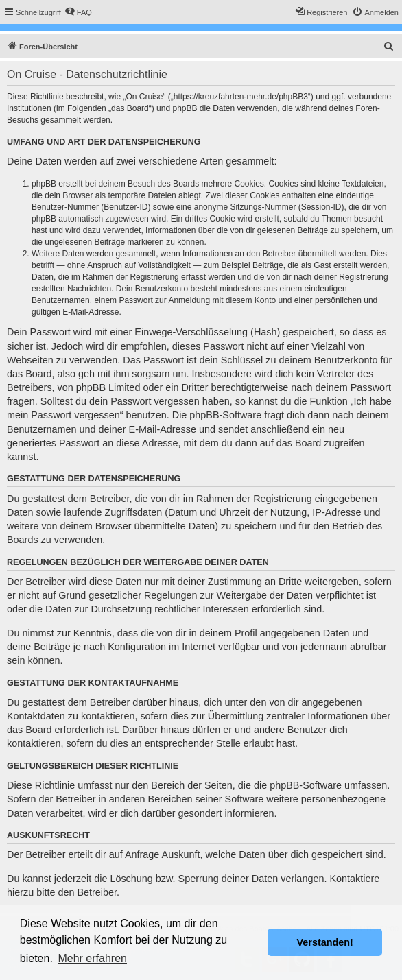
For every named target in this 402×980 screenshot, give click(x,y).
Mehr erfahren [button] (92, 958)
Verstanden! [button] (325, 942)
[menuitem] (78, 12)
